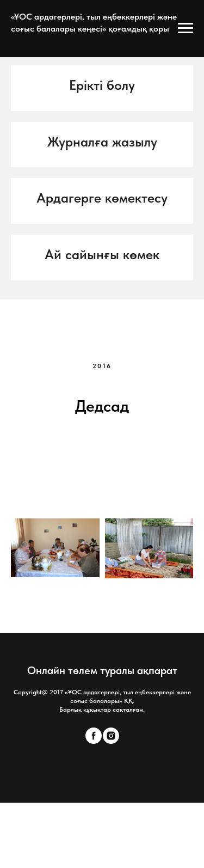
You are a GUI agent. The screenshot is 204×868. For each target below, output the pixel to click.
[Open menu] (186, 28)
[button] (102, 85)
